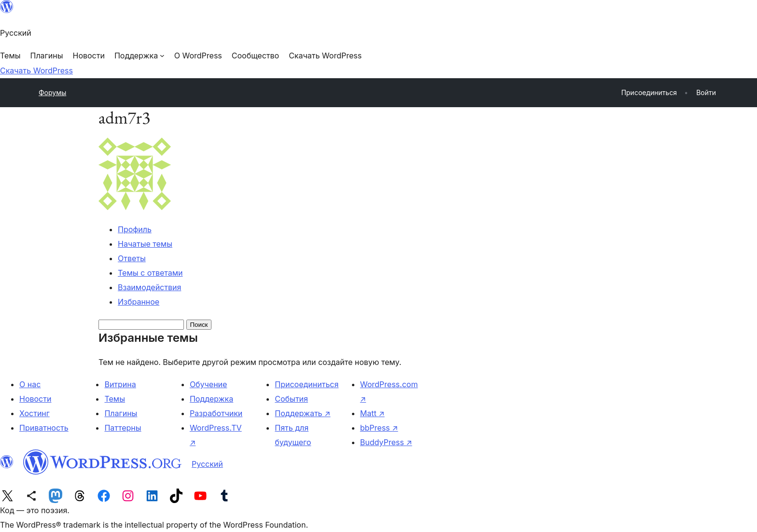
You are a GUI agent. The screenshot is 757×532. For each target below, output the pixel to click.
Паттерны (123, 428)
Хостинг (35, 413)
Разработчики (216, 413)
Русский (207, 464)
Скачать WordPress (36, 70)
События (291, 399)
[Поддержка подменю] (140, 56)
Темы (115, 399)
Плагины (121, 413)
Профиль (135, 229)
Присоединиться (307, 384)
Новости (35, 399)
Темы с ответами (150, 273)
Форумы (52, 92)
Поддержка (211, 399)
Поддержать (302, 413)
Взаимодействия (149, 287)
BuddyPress (386, 442)
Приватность (44, 428)
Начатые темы (145, 244)
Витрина (120, 384)
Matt (372, 413)
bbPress (379, 428)
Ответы (132, 258)
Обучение (209, 384)
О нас (30, 384)
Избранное (139, 302)
